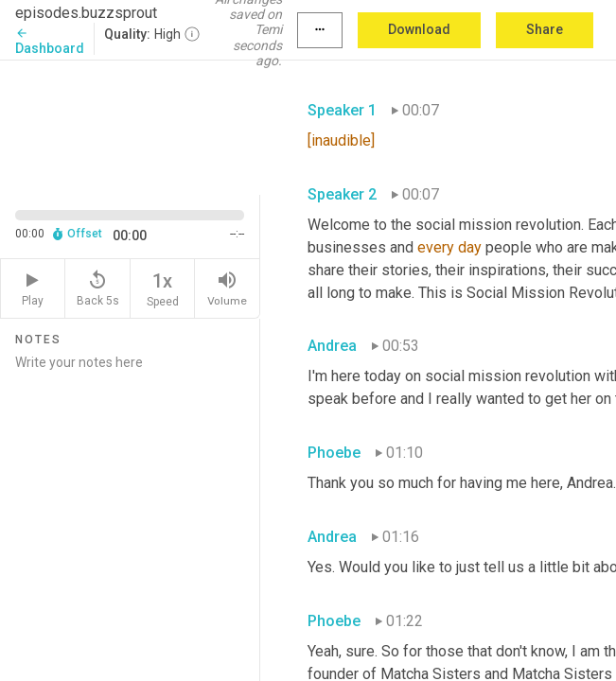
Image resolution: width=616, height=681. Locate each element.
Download (419, 29)
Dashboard (50, 41)
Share (545, 29)
